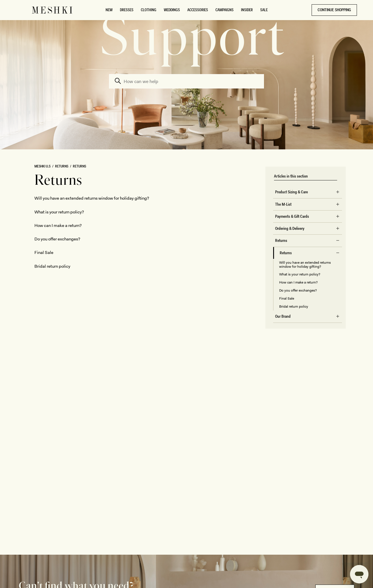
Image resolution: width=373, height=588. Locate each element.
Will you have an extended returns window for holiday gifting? (305, 265)
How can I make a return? (298, 282)
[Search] (187, 81)
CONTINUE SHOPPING (334, 10)
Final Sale (287, 298)
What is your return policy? (300, 274)
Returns (62, 166)
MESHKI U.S (42, 166)
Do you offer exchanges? (298, 290)
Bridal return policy (294, 306)
